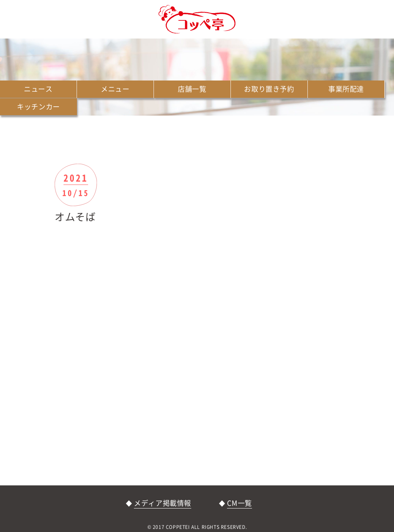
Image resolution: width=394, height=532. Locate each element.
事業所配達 (346, 89)
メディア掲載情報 (163, 503)
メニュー (115, 89)
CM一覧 (239, 503)
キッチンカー (38, 107)
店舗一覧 (192, 89)
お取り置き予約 (269, 89)
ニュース (38, 89)
